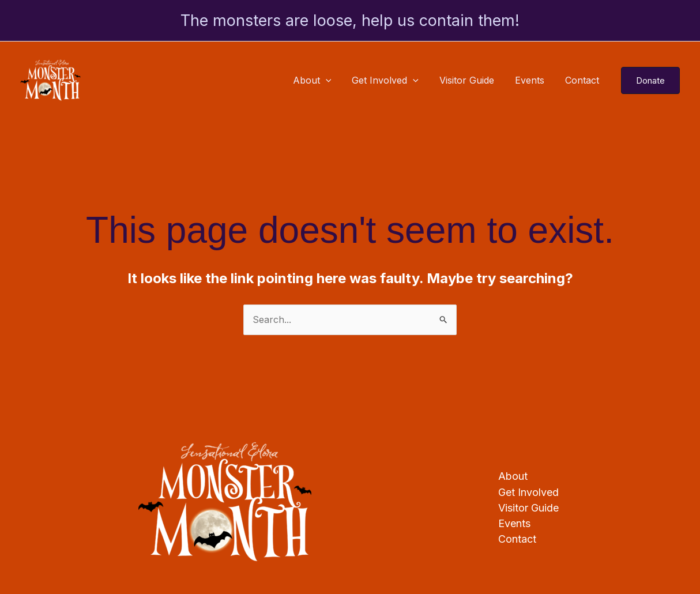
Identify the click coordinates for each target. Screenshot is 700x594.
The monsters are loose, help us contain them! (350, 20)
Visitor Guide (473, 80)
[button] (336, 80)
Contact (583, 80)
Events (533, 80)
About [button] (323, 80)
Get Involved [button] (393, 80)
